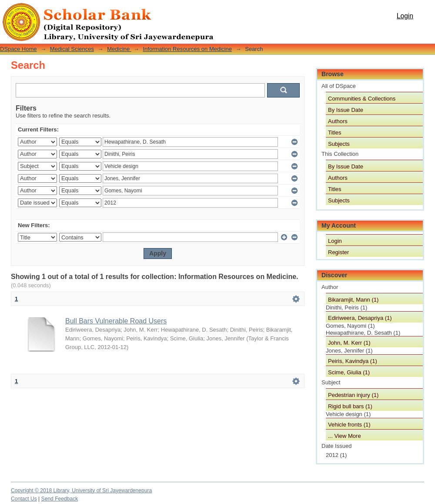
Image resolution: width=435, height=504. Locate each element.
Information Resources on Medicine (187, 49)
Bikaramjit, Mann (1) (353, 300)
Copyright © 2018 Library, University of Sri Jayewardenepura (81, 491)
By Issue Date (346, 110)
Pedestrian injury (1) (353, 395)
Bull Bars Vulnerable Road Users (116, 321)
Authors (338, 121)
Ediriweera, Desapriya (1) (360, 318)
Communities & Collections (362, 99)
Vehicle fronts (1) (349, 425)
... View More (345, 436)
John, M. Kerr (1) (349, 343)
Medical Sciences (72, 49)
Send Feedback (60, 499)
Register (338, 252)
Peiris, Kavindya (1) (353, 361)
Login (405, 16)
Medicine (119, 49)
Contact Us (24, 499)
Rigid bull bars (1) (350, 406)
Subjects (339, 144)
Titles (335, 133)
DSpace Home (18, 49)
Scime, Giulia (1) (349, 372)
